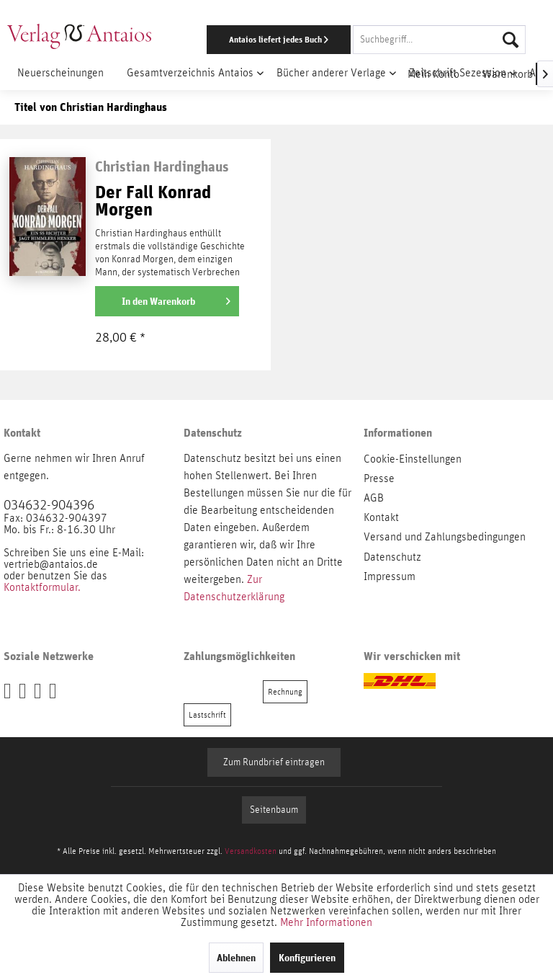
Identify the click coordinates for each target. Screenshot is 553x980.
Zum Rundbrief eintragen (274, 762)
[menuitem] (360, 40)
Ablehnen (236, 958)
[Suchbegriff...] (439, 40)
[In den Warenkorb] (167, 301)
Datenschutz (392, 557)
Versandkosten (251, 851)
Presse (379, 478)
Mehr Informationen (326, 922)
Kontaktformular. (42, 587)
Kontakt (381, 517)
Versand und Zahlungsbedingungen (445, 537)
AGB (374, 498)
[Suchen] (511, 40)
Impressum (390, 576)
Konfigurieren (307, 958)
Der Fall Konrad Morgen (153, 201)
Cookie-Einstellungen (413, 459)
